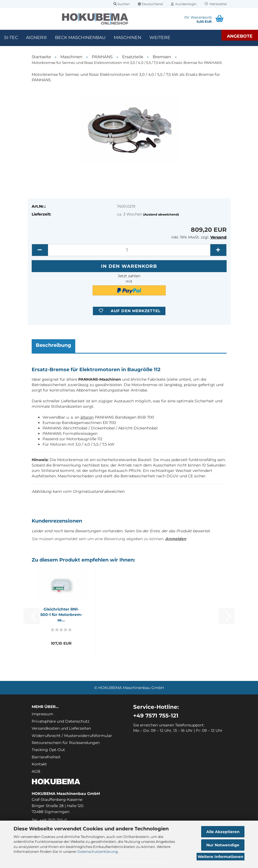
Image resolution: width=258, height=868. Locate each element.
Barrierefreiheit (46, 757)
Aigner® (36, 37)
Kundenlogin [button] (184, 4)
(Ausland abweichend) (161, 214)
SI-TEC (11, 37)
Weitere (160, 37)
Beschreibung (53, 345)
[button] (150, 4)
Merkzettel (216, 4)
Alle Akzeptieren (223, 832)
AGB (36, 771)
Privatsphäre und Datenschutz (61, 721)
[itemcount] (129, 250)
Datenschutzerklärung (98, 851)
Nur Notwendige (223, 845)
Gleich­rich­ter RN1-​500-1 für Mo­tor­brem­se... (61, 615)
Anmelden (176, 539)
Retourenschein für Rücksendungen (66, 743)
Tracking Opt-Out (48, 750)
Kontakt (39, 764)
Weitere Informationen (221, 857)
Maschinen (128, 37)
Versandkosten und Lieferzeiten (61, 728)
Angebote (240, 36)
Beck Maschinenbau (80, 37)
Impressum (43, 714)
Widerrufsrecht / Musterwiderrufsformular (72, 736)
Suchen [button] (122, 4)
